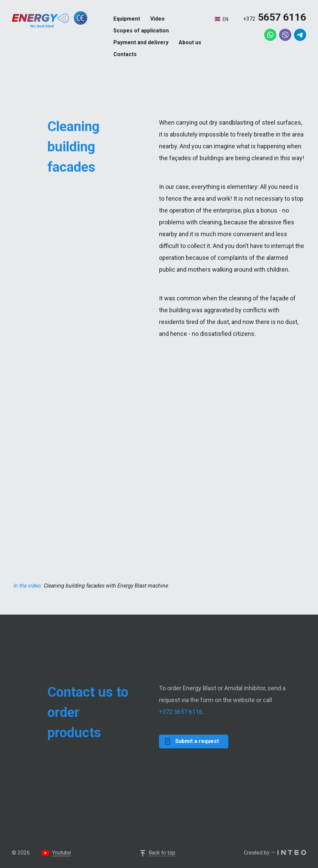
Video (157, 19)
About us (190, 42)
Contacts (125, 54)
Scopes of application (141, 31)
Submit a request (192, 741)
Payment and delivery (141, 42)
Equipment (127, 19)
